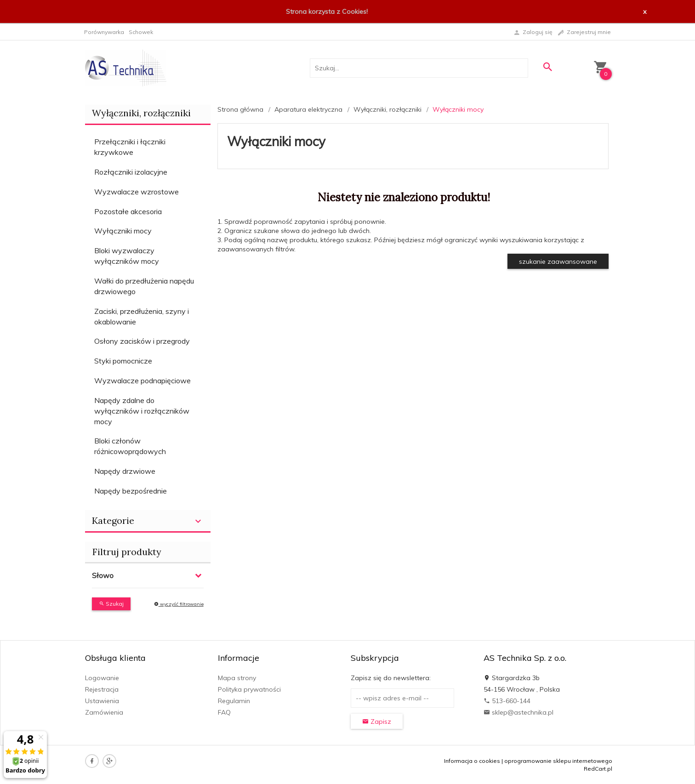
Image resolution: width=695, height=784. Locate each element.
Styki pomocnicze (123, 361)
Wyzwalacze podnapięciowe (142, 381)
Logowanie (102, 678)
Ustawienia (102, 701)
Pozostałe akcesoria (128, 211)
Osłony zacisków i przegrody (142, 341)
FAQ (224, 712)
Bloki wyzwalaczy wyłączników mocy (127, 256)
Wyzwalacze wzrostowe (137, 192)
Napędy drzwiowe (125, 471)
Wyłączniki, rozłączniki (141, 113)
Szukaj (111, 604)
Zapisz (377, 722)
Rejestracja (102, 689)
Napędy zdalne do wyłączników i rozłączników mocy (142, 411)
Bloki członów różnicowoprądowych (130, 446)
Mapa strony (237, 678)
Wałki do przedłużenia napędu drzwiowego (144, 286)
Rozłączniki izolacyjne (131, 172)
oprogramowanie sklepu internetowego (558, 761)
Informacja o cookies (472, 761)
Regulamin (234, 701)
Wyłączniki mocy (123, 231)
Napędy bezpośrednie (131, 491)
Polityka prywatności (249, 689)
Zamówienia (104, 712)
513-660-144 (507, 701)
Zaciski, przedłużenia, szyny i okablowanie (142, 316)
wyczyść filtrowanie (179, 604)
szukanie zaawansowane (558, 261)
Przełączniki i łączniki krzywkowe (130, 147)
